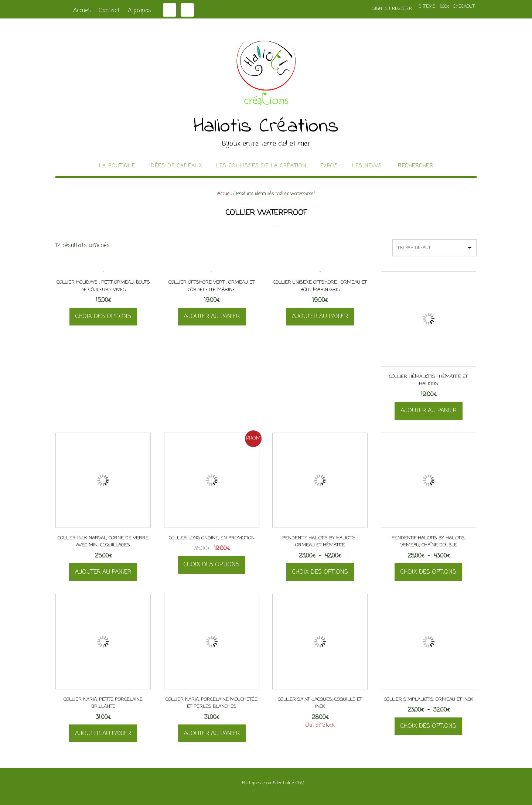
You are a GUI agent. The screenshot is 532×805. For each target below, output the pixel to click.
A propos (139, 11)
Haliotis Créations (266, 127)
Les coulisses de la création (261, 166)
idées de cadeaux (176, 166)
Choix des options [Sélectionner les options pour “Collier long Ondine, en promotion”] (212, 565)
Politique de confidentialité (268, 783)
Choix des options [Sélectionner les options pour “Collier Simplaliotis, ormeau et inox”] (428, 726)
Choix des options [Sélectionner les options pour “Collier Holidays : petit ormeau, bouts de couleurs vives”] (103, 317)
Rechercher (415, 166)
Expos (329, 166)
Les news (367, 166)
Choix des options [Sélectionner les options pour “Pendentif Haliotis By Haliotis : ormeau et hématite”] (320, 572)
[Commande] (434, 248)
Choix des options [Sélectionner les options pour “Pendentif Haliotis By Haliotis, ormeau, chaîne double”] (428, 572)
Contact (109, 11)
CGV (300, 783)
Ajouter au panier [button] (212, 317)
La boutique (117, 166)
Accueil (82, 11)
